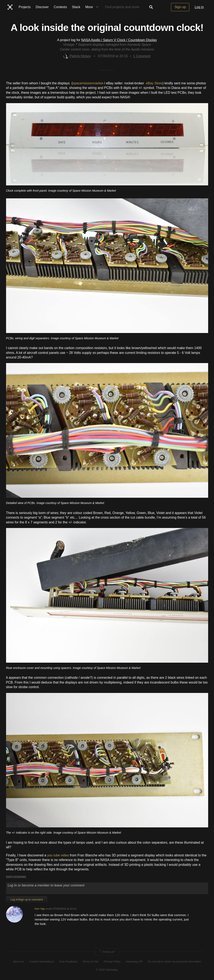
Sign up (180, 7)
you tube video (58, 855)
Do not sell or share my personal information (174, 962)
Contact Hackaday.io (42, 962)
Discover (42, 7)
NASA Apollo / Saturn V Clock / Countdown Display (119, 40)
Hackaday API (134, 962)
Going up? (107, 952)
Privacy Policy (112, 962)
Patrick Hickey (77, 56)
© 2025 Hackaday (107, 970)
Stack (76, 7)
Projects (25, 7)
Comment (142, 56)
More (93, 7)
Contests (60, 7)
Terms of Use (91, 962)
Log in (199, 7)
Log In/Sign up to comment (27, 900)
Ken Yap (40, 909)
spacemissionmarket (88, 83)
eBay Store (154, 83)
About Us (18, 962)
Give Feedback (68, 962)
